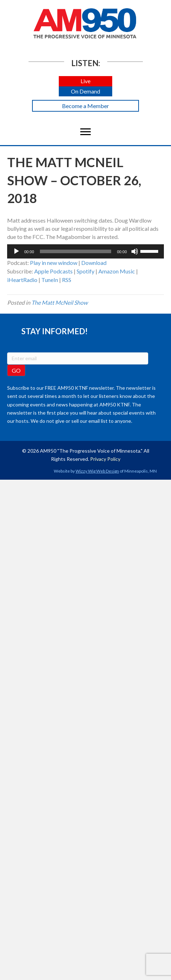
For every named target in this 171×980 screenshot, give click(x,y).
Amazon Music (117, 271)
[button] (85, 81)
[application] (85, 251)
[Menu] (85, 132)
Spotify (85, 271)
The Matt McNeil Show (59, 302)
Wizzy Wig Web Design (97, 471)
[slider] (76, 251)
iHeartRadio (22, 280)
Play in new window (54, 263)
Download (94, 263)
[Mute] (135, 251)
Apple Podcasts (53, 271)
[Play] (16, 251)
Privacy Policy (105, 459)
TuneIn (50, 280)
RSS (67, 280)
